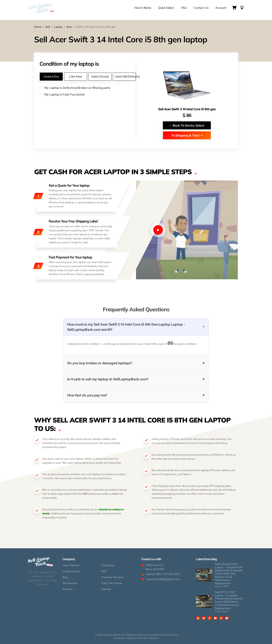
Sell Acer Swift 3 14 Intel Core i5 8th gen (187, 109)
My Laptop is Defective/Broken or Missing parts (88, 88)
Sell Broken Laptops (124, 638)
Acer (69, 27)
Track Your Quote (112, 583)
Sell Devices (70, 583)
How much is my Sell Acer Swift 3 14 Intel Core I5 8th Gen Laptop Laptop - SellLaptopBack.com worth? (126, 327)
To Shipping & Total (187, 135)
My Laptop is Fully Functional (88, 95)
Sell (48, 27)
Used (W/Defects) (125, 76)
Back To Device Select (187, 125)
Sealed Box (51, 76)
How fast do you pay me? (87, 395)
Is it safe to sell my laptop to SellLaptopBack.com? (108, 379)
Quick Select (166, 8)
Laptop (58, 27)
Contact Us (201, 8)
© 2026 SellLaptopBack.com (110, 635)
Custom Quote (71, 571)
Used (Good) (100, 76)
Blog (65, 577)
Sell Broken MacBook (148, 638)
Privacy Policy (170, 635)
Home (38, 27)
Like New (76, 76)
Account (221, 8)
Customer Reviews (112, 577)
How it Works (143, 8)
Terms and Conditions (149, 635)
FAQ (184, 8)
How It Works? (71, 565)
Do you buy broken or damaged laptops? (100, 363)
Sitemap (106, 589)
